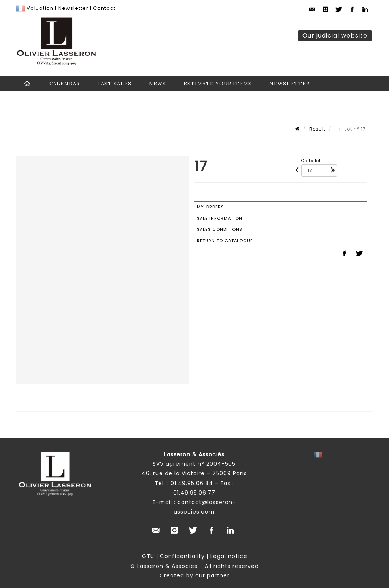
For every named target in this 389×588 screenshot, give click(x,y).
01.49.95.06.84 (192, 483)
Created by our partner (194, 575)
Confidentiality (182, 556)
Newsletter (73, 8)
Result (317, 129)
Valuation (40, 8)
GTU (148, 556)
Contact (104, 8)
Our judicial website (335, 35)
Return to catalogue (225, 241)
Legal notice (229, 556)
